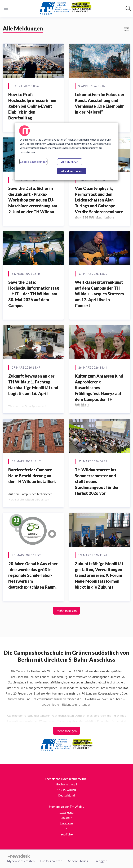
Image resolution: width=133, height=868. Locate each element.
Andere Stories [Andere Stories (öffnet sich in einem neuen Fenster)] (78, 861)
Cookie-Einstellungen (33, 162)
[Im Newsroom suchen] (128, 8)
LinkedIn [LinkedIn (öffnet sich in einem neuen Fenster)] (66, 818)
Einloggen (100, 861)
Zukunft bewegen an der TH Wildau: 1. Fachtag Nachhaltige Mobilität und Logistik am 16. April (33, 385)
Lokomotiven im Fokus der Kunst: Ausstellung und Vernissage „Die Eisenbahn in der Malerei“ (100, 103)
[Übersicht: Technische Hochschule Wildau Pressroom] (65, 8)
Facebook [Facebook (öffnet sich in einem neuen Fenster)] (66, 823)
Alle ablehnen (70, 162)
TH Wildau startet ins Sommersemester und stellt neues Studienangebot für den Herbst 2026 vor (97, 481)
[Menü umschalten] (6, 8)
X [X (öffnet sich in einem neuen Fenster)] (66, 829)
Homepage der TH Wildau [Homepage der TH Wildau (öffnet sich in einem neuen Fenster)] (66, 807)
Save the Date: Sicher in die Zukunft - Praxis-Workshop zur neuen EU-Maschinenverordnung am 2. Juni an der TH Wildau (33, 200)
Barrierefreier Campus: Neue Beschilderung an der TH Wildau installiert (32, 476)
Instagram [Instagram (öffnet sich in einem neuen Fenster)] (66, 812)
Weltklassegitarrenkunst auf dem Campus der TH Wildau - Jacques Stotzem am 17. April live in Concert (99, 294)
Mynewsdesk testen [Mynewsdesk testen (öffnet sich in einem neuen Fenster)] (21, 861)
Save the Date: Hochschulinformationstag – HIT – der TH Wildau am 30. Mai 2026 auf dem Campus (34, 294)
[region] (66, 151)
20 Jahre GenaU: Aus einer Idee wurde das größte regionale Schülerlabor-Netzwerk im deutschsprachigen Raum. (33, 575)
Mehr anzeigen (66, 611)
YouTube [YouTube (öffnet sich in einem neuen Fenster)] (67, 834)
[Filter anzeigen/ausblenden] (126, 29)
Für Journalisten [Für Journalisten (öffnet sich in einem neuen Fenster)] (51, 861)
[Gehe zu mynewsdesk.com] (18, 856)
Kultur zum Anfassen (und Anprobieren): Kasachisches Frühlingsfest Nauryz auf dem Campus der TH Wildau (99, 390)
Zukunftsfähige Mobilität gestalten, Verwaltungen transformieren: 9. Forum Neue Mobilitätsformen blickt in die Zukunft (99, 575)
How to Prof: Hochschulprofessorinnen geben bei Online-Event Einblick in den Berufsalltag (32, 106)
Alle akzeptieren (72, 171)
